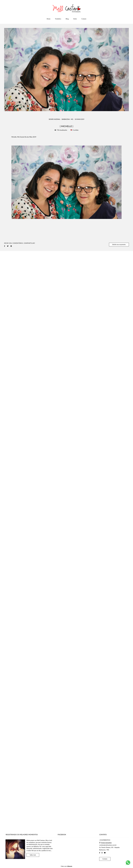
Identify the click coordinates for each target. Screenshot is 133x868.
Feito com (66, 866)
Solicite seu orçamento (119, 244)
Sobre (75, 19)
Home (49, 19)
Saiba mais (33, 855)
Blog (67, 19)
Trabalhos (58, 19)
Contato (84, 19)
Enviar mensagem (106, 843)
